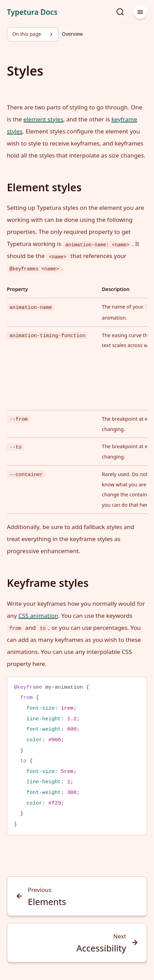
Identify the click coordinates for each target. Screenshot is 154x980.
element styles (43, 119)
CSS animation (38, 616)
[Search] (120, 12)
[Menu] (140, 12)
